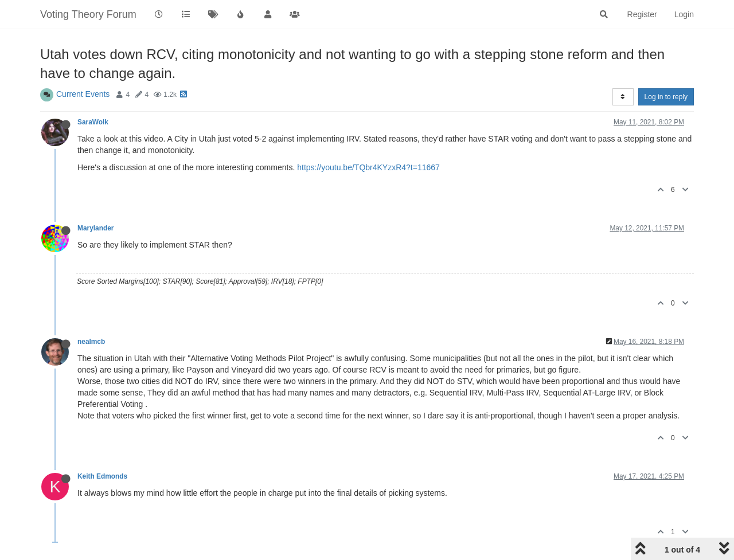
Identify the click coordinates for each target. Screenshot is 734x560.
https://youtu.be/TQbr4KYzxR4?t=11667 (368, 167)
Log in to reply (666, 97)
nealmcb (91, 342)
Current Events (83, 94)
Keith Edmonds (102, 476)
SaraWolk (93, 122)
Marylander (95, 228)
